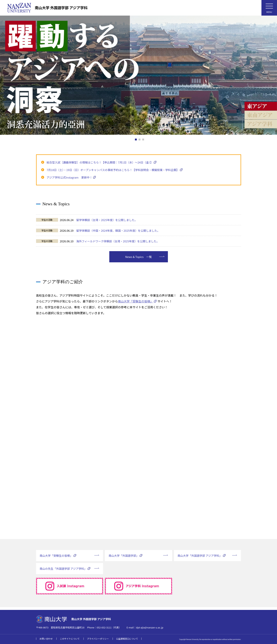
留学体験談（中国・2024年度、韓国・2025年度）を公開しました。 (118, 231)
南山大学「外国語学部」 (124, 558)
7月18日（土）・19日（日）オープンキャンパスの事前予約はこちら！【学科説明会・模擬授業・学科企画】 (113, 170)
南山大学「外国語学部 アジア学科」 (200, 558)
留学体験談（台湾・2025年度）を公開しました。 (107, 220)
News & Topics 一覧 (138, 259)
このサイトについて (70, 639)
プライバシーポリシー (98, 639)
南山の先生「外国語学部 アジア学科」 (63, 571)
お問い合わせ (46, 639)
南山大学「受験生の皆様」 (135, 304)
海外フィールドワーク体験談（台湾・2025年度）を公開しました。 (118, 241)
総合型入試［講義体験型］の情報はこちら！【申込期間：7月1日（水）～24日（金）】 (100, 162)
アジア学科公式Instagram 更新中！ (69, 177)
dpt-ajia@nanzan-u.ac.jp (150, 627)
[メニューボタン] (269, 8)
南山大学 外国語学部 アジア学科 (61, 8)
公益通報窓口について (127, 639)
